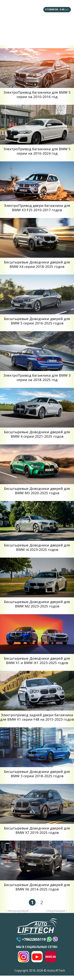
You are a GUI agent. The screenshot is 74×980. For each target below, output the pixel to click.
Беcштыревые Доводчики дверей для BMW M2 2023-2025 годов (37, 604)
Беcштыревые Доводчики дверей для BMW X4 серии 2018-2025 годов (37, 264)
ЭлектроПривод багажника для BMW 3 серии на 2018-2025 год (37, 378)
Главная (11, 24)
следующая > (57, 911)
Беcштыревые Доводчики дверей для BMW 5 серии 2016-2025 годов (37, 321)
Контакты (63, 38)
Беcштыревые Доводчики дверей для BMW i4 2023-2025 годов (37, 547)
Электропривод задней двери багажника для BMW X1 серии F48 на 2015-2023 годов (37, 717)
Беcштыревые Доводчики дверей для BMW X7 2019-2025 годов (37, 830)
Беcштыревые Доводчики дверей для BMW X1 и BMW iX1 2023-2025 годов (37, 661)
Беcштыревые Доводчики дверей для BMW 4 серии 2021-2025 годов (37, 434)
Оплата (46, 38)
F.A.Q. (28, 24)
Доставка (29, 38)
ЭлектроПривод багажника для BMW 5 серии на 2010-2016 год (37, 95)
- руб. (57, 9)
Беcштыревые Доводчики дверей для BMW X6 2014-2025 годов (37, 887)
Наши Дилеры (46, 24)
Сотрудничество (11, 37)
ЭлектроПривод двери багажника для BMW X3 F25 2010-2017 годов (37, 208)
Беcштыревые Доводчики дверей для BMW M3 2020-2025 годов (37, 491)
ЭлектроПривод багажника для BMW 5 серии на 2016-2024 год (37, 151)
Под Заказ (63, 24)
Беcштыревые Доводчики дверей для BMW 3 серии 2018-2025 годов (37, 774)
